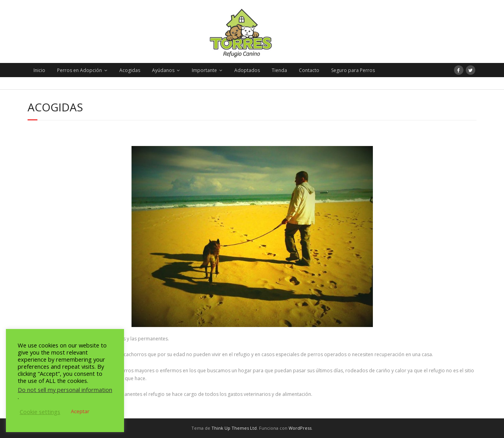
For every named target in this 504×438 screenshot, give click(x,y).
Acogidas (130, 70)
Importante (204, 70)
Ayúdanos (163, 70)
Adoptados (247, 70)
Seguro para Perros (353, 70)
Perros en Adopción (80, 70)
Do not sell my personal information (65, 390)
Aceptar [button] (80, 411)
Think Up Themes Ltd (234, 428)
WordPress (300, 428)
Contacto (309, 70)
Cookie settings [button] (40, 412)
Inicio (39, 70)
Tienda (279, 70)
